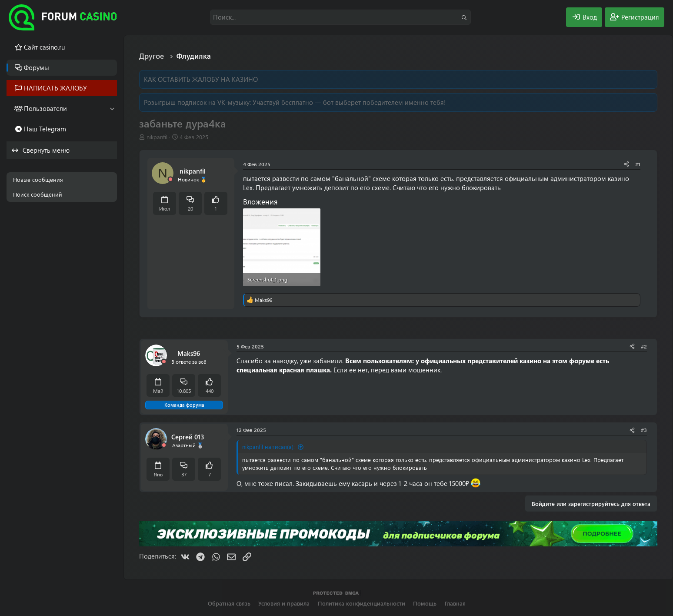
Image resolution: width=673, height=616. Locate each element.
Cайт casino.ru (44, 47)
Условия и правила (284, 603)
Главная (455, 603)
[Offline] (170, 179)
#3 (644, 430)
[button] (112, 109)
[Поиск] (340, 17)
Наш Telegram (45, 129)
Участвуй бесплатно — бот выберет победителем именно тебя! (349, 102)
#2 (644, 346)
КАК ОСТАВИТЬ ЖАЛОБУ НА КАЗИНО (201, 79)
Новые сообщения (38, 179)
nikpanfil (157, 137)
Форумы (37, 67)
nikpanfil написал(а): (268, 447)
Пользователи (45, 108)
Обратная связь (229, 603)
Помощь (425, 603)
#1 (638, 164)
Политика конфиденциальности (361, 603)
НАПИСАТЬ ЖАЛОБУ (55, 88)
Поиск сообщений (38, 194)
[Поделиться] (626, 164)
